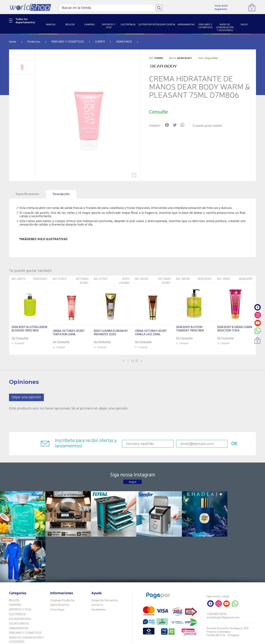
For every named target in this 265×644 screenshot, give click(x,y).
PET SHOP (15, 614)
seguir (133, 482)
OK (231, 444)
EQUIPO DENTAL (19, 577)
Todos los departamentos (25, 21)
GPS (12, 609)
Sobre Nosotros (60, 559)
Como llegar (57, 563)
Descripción (61, 194)
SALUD (13, 600)
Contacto (97, 559)
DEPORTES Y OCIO (20, 563)
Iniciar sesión (221, 6)
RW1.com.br (145, 640)
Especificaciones (27, 194)
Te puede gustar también (207, 126)
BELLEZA (14, 554)
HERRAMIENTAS (19, 582)
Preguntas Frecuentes (105, 554)
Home (13, 42)
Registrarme (221, 9)
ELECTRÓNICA (17, 568)
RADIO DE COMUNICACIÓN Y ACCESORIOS (26, 593)
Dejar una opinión (26, 397)
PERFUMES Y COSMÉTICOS (68, 42)
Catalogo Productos (62, 554)
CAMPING (15, 559)
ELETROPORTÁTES (20, 573)
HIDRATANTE (124, 42)
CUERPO (100, 42)
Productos (34, 42)
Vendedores (99, 563)
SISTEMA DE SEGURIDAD (24, 605)
